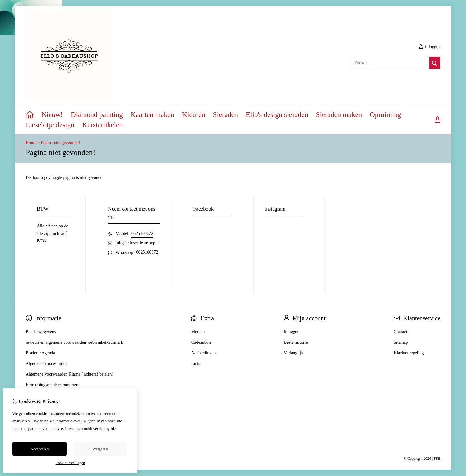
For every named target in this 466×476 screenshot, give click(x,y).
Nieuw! (52, 115)
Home (31, 143)
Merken (198, 332)
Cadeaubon (201, 342)
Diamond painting (97, 115)
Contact (400, 332)
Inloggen (292, 332)
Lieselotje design (50, 125)
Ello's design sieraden (277, 115)
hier (114, 428)
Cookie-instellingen (70, 463)
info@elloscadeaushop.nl (138, 243)
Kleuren (194, 115)
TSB (437, 459)
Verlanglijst (294, 353)
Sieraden (226, 115)
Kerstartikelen (103, 125)
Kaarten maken (153, 115)
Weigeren (100, 449)
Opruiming (385, 115)
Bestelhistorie (296, 342)
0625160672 (142, 233)
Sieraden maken (339, 115)
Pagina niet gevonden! (60, 143)
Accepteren (39, 449)
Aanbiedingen (204, 353)
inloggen (430, 47)
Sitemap (401, 342)
